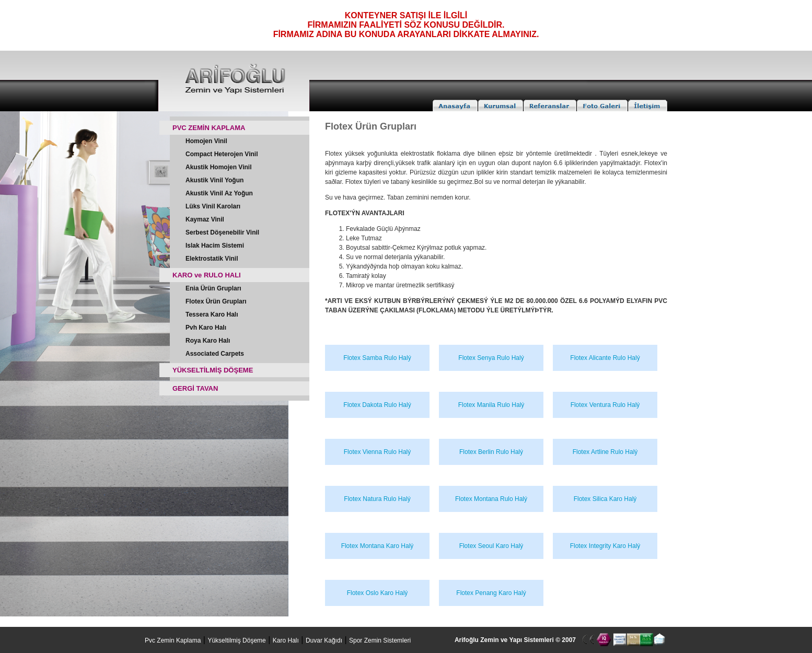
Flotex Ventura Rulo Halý (605, 405)
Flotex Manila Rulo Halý (491, 405)
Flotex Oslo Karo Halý (378, 593)
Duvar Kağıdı (324, 640)
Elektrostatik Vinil (212, 259)
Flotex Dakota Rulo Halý (377, 405)
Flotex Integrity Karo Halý (605, 546)
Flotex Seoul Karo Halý (491, 546)
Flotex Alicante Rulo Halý (605, 358)
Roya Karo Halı (208, 341)
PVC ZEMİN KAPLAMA (209, 128)
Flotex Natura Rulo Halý (377, 499)
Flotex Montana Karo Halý (378, 546)
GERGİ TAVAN (195, 388)
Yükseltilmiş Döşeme (236, 640)
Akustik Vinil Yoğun (214, 180)
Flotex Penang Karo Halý (491, 593)
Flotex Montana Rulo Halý (491, 499)
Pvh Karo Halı (206, 328)
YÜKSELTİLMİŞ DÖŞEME (213, 370)
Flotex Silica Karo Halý (605, 499)
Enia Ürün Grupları (213, 288)
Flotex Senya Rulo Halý (491, 358)
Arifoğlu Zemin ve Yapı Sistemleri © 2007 (515, 640)
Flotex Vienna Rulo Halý (378, 452)
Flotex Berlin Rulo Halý (491, 452)
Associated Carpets (215, 354)
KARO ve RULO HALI (207, 275)
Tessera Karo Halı (212, 314)
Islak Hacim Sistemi (215, 246)
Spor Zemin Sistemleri (380, 640)
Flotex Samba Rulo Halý (377, 358)
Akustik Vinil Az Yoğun (219, 193)
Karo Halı (286, 640)
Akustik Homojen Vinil (218, 167)
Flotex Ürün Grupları (216, 301)
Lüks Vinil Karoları (213, 206)
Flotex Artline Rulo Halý (605, 452)
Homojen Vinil (206, 141)
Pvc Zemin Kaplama (173, 640)
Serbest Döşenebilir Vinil (222, 232)
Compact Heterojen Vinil (222, 154)
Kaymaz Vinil (205, 219)
